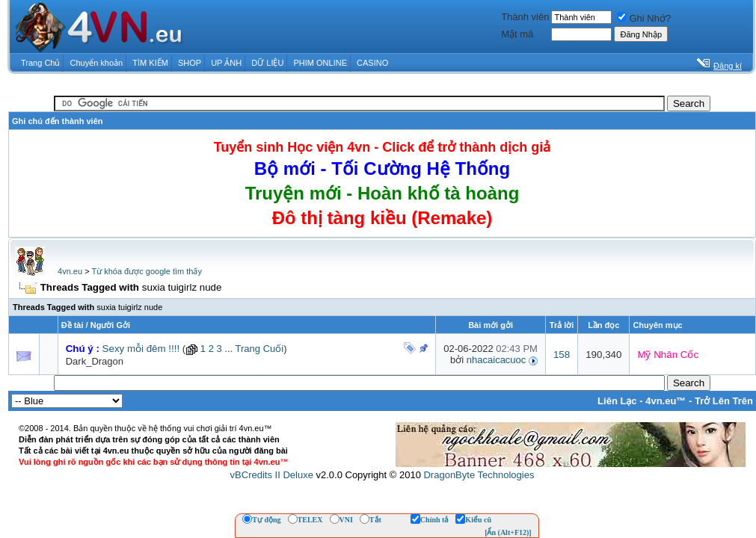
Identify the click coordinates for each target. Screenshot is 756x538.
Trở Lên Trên (724, 401)
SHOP (190, 63)
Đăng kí (728, 66)
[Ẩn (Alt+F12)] (508, 532)
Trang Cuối (260, 349)
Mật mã (517, 34)
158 (562, 355)
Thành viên (525, 17)
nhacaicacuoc (497, 360)
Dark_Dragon (95, 361)
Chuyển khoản (97, 63)
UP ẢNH (226, 63)
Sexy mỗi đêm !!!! (141, 349)
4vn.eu (70, 271)
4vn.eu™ (666, 401)
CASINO (372, 63)
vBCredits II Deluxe (272, 475)
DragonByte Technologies (479, 475)
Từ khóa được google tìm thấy (146, 271)
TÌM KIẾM (150, 63)
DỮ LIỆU (267, 63)
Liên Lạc (617, 401)
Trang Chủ (40, 63)
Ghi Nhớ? (644, 18)
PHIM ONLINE (320, 63)
